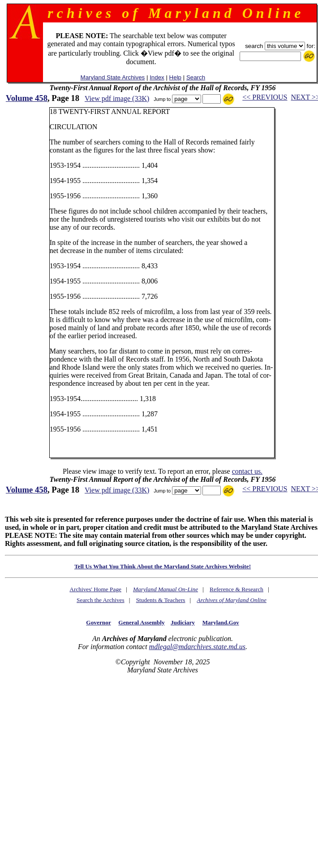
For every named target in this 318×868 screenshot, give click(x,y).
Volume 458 (27, 98)
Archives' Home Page (95, 589)
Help (175, 77)
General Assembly (141, 622)
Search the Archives (101, 600)
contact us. (247, 471)
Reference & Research (236, 589)
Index (157, 77)
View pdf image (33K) (117, 98)
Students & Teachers (161, 600)
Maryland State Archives (113, 77)
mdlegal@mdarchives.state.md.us (197, 647)
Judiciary (183, 622)
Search (196, 77)
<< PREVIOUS (265, 97)
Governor (98, 622)
